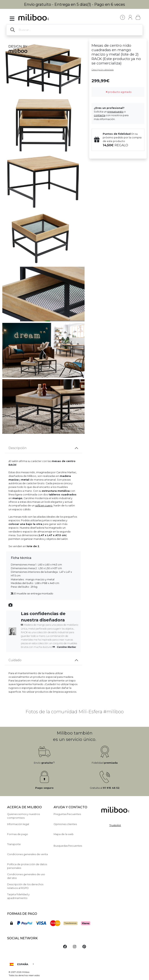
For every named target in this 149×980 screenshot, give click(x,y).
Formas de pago (18, 834)
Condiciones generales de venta (27, 854)
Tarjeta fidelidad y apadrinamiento (18, 896)
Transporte (14, 844)
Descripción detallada (103, 70)
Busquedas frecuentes (68, 846)
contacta (100, 115)
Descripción (18, 448)
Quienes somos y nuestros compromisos (24, 816)
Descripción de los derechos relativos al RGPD (25, 886)
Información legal (18, 824)
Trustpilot (115, 825)
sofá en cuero (44, 506)
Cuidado (15, 660)
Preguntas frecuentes (67, 814)
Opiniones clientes (65, 824)
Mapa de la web (64, 834)
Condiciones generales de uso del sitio (26, 876)
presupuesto (115, 112)
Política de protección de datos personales (27, 866)
